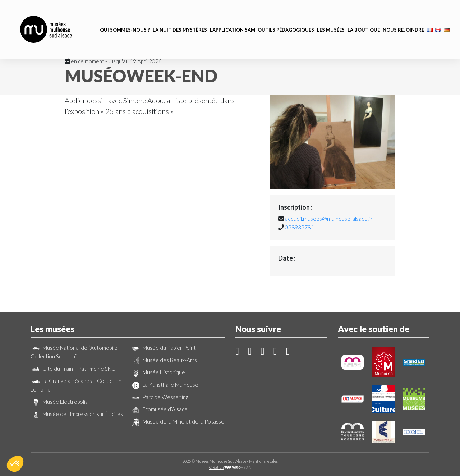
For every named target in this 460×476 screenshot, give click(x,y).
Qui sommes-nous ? (125, 19)
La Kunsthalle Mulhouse (164, 385)
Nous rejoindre (403, 19)
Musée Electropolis (59, 402)
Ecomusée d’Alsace (159, 409)
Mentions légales (263, 461)
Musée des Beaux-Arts (164, 360)
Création (230, 467)
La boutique (364, 19)
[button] (15, 464)
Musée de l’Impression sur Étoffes (77, 414)
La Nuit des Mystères (180, 19)
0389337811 (301, 227)
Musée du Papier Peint (163, 348)
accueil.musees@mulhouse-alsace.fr (329, 218)
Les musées (331, 19)
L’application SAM (233, 19)
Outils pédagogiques (286, 19)
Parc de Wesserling (159, 397)
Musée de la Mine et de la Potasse (177, 421)
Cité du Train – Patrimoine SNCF (74, 369)
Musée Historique (158, 372)
